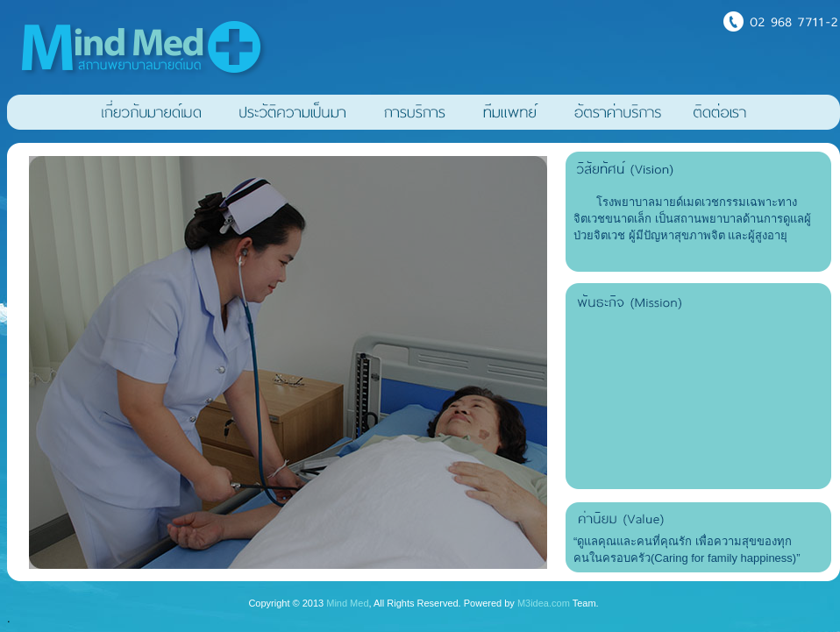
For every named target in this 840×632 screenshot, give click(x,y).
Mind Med (347, 603)
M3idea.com (544, 603)
